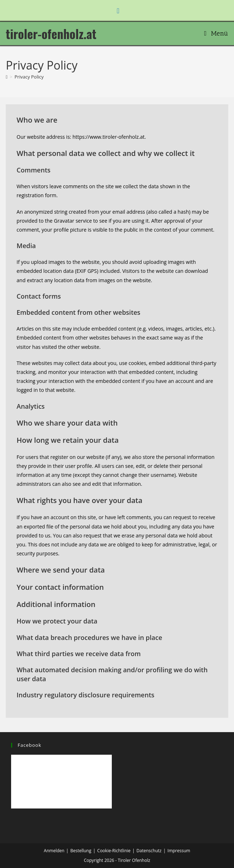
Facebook (29, 745)
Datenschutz (149, 851)
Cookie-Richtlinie (114, 851)
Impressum (179, 851)
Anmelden (54, 851)
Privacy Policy (29, 77)
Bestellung (81, 851)
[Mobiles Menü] (216, 33)
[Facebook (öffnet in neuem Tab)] (117, 11)
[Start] (7, 77)
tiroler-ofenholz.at (51, 34)
